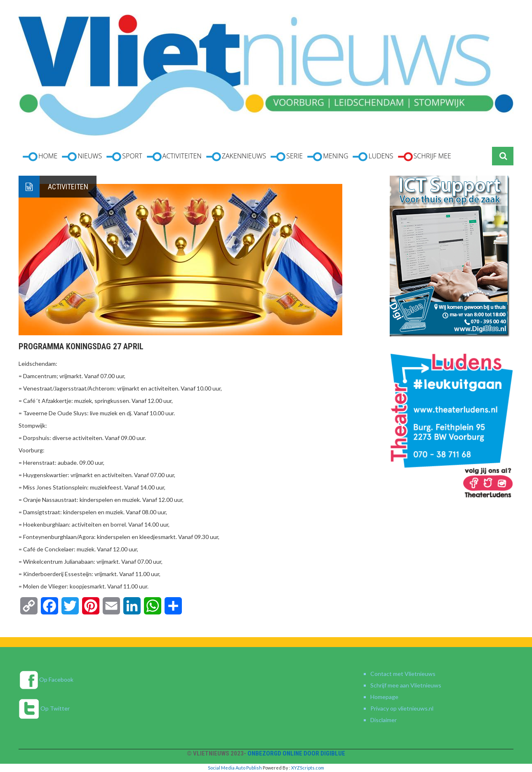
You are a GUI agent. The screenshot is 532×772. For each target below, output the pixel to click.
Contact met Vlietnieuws (403, 674)
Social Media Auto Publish (235, 768)
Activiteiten (68, 187)
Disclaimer (384, 720)
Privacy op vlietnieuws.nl (402, 708)
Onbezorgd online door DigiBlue (296, 753)
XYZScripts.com (308, 768)
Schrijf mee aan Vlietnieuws (406, 685)
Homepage (384, 697)
